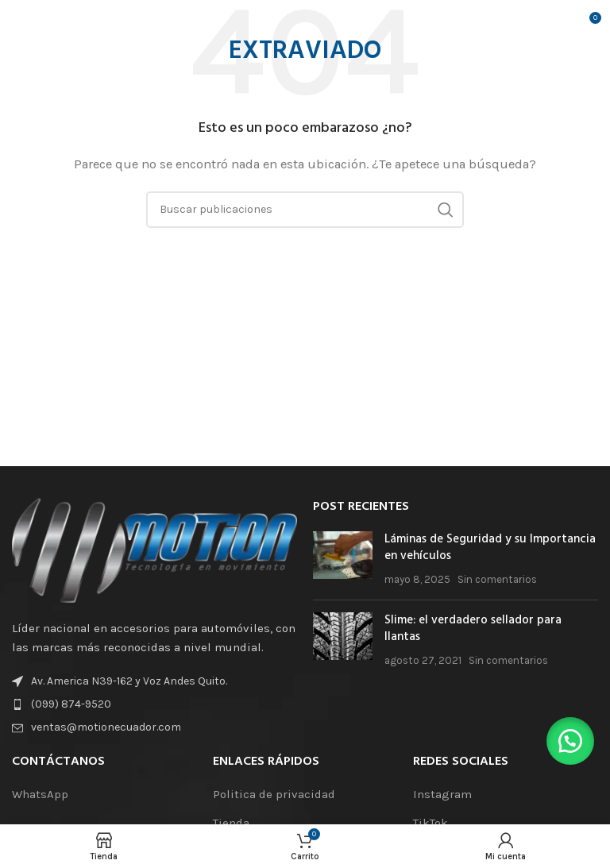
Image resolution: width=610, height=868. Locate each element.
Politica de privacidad (274, 794)
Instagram (442, 794)
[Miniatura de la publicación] (343, 559)
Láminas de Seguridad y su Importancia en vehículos (490, 548)
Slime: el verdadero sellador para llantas (473, 629)
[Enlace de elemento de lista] (154, 704)
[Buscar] (305, 210)
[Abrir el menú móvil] (37, 24)
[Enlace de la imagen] (154, 549)
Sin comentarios (497, 579)
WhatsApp (40, 794)
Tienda (231, 823)
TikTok (430, 823)
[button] (570, 741)
